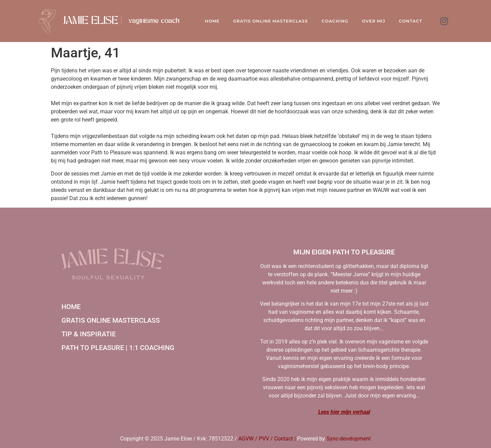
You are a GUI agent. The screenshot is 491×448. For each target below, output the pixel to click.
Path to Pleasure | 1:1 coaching (118, 348)
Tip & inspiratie (89, 334)
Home (212, 21)
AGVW (246, 439)
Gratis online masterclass (111, 320)
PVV (264, 439)
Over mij (374, 21)
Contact (410, 21)
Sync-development (349, 439)
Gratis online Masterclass (271, 21)
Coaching (335, 21)
